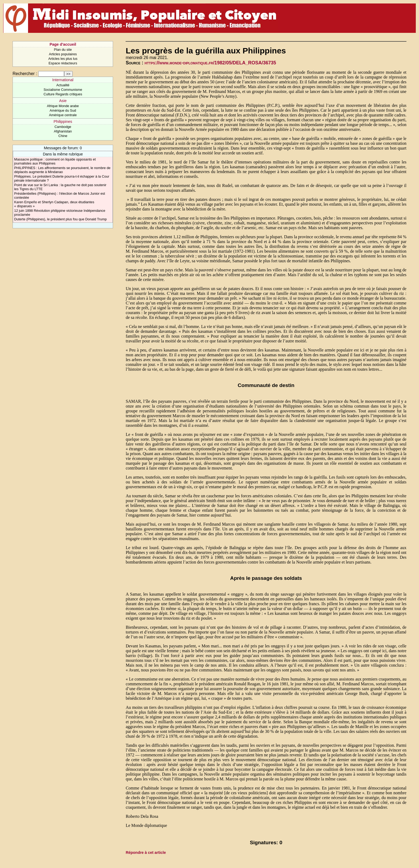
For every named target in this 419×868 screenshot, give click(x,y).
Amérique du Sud (63, 110)
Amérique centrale (63, 115)
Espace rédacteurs (63, 63)
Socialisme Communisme (63, 90)
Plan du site (63, 50)
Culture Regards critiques (63, 94)
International (63, 80)
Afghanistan (63, 131)
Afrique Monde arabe (63, 106)
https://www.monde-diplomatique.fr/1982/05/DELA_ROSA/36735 (210, 63)
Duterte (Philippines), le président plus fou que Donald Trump (60, 219)
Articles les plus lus (63, 59)
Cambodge (63, 127)
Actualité (63, 85)
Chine (63, 136)
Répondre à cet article (146, 853)
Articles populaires (63, 54)
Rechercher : (25, 74)
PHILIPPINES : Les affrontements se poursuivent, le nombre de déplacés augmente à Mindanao (62, 170)
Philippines (63, 122)
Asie (63, 101)
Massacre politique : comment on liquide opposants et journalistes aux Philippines (55, 161)
